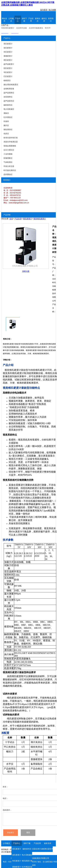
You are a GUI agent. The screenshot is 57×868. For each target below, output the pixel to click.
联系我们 (51, 20)
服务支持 (44, 20)
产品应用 (31, 20)
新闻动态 (38, 20)
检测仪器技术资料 (48, 849)
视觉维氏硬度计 (40, 219)
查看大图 (26, 271)
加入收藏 (52, 10)
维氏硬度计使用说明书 (27, 861)
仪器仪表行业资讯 (37, 849)
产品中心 (18, 20)
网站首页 (4, 20)
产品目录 (18, 219)
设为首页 (44, 10)
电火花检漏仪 (27, 855)
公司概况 (11, 20)
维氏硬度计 (27, 219)
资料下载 (24, 20)
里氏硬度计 (17, 849)
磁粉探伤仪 (27, 849)
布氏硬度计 (17, 861)
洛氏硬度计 (17, 855)
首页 (11, 219)
